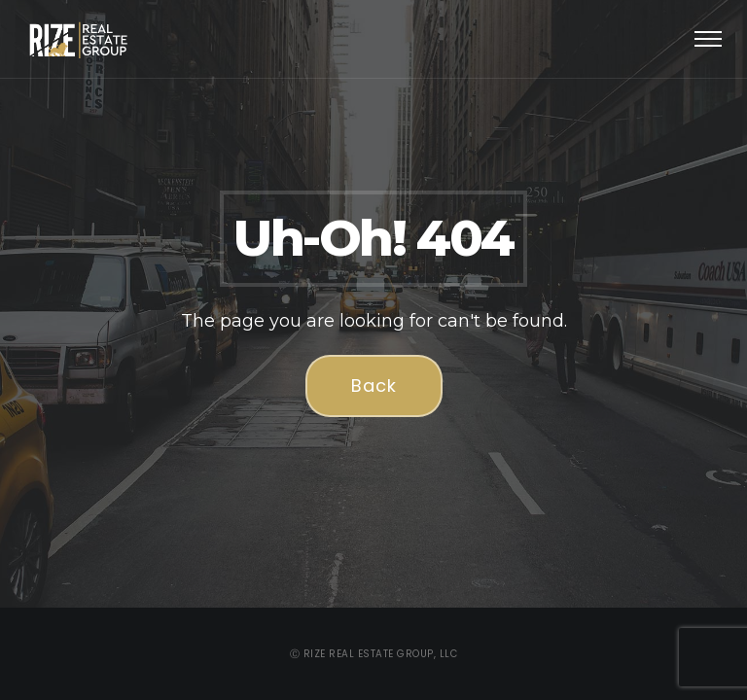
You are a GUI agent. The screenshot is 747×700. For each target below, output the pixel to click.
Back (374, 385)
